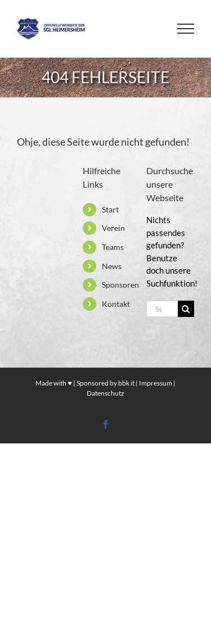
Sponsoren (120, 285)
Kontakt (116, 304)
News (112, 266)
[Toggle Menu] (186, 29)
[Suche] (186, 309)
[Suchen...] (162, 309)
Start (110, 209)
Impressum (156, 383)
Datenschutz (105, 393)
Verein (113, 228)
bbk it (126, 383)
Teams (113, 247)
